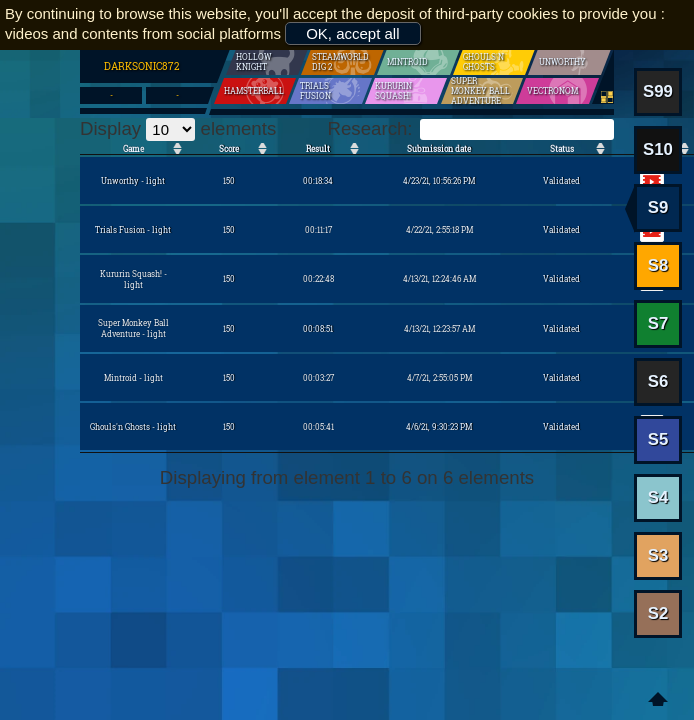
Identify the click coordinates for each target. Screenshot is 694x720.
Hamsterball (247, 91)
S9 (658, 207)
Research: (471, 128)
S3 (658, 555)
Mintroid (402, 62)
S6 (658, 381)
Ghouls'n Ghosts (492, 62)
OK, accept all (352, 33)
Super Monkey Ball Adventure (478, 91)
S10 (658, 149)
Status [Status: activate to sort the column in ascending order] (562, 148)
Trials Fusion (323, 91)
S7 (658, 323)
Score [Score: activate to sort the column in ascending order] (229, 148)
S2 (658, 613)
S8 (658, 265)
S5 (658, 439)
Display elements (178, 128)
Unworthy (557, 62)
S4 (658, 497)
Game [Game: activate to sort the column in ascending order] (133, 148)
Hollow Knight (262, 62)
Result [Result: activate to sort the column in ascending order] (318, 148)
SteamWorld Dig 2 (341, 62)
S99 (658, 91)
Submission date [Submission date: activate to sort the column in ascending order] (439, 148)
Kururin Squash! (403, 91)
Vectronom (546, 91)
